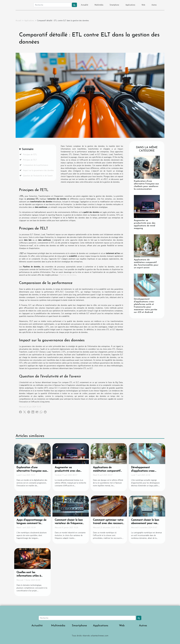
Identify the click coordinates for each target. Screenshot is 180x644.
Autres (154, 5)
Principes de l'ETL (30, 154)
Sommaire (28, 149)
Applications (130, 5)
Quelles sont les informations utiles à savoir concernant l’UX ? (31, 576)
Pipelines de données (68, 275)
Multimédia (99, 5)
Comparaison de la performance (36, 165)
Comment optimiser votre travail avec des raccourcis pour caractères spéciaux (109, 524)
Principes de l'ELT (30, 160)
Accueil (18, 20)
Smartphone (114, 5)
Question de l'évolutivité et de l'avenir (38, 176)
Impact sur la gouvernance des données (38, 170)
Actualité (84, 5)
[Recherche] (52, 5)
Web (143, 5)
